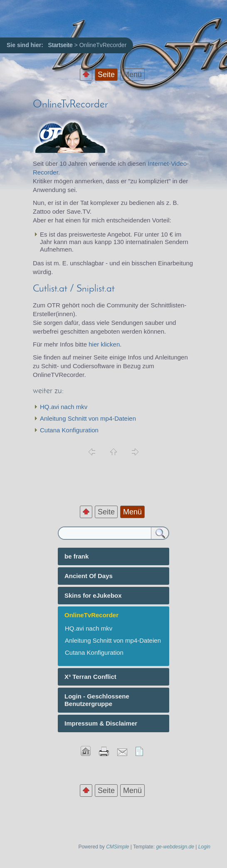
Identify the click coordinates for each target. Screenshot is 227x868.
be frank (76, 556)
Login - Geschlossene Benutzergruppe (97, 700)
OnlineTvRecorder (70, 105)
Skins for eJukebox (93, 595)
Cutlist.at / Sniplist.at (74, 289)
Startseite (60, 45)
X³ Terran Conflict (90, 677)
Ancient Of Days (89, 576)
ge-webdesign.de (175, 847)
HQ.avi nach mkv (64, 407)
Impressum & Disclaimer (101, 723)
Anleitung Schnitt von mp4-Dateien (88, 418)
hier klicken (104, 344)
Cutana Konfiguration (69, 430)
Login (204, 847)
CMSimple (117, 847)
